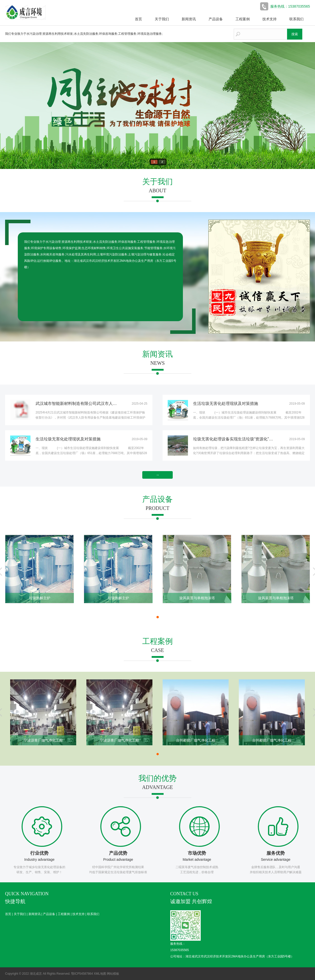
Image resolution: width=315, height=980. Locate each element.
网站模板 (113, 974)
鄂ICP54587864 (82, 974)
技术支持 (270, 19)
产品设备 (216, 19)
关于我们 (162, 19)
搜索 (295, 34)
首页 (138, 19)
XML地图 (100, 974)
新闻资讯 (189, 19)
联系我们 (296, 19)
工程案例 (243, 19)
